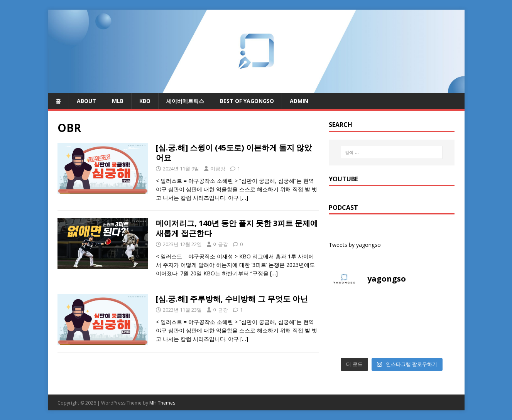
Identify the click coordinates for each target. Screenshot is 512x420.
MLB (118, 101)
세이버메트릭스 (185, 101)
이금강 (218, 169)
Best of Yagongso (247, 101)
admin (299, 101)
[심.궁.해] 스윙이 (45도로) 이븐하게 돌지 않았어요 (234, 153)
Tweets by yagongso (355, 245)
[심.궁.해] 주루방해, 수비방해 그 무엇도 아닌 (232, 299)
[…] (244, 198)
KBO (145, 101)
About (86, 101)
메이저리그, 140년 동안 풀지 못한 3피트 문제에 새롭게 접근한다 (237, 228)
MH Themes (162, 403)
